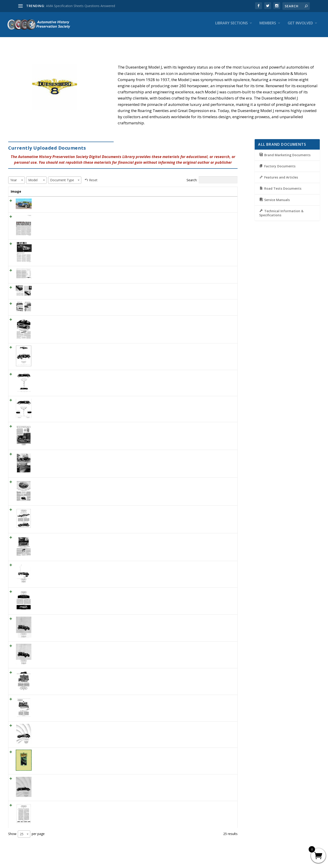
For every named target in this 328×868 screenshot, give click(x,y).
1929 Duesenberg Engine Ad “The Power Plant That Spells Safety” (80, 673)
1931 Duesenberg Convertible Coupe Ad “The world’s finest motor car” (83, 401)
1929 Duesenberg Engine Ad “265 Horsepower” (66, 700)
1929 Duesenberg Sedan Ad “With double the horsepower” (74, 619)
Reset (93, 176)
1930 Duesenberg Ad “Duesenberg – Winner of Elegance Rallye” (78, 482)
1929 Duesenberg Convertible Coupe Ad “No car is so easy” (75, 779)
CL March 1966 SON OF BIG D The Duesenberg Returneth (74, 244)
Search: (212, 176)
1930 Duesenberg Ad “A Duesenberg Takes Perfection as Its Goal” (80, 538)
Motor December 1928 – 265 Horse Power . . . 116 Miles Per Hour (80, 304)
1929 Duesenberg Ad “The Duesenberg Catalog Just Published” (77, 806)
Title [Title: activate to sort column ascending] (35, 187)
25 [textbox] (22, 834)
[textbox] (15, 176)
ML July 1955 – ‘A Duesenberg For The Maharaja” (68, 288)
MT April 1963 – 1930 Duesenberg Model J (62, 271)
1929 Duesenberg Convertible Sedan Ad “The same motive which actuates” (87, 726)
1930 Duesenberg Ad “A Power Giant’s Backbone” (68, 510)
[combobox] (17, 176)
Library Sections (232, 27)
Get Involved (300, 27)
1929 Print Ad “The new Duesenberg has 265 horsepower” (74, 566)
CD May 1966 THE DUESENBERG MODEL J (63, 217)
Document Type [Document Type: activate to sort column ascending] (192, 190)
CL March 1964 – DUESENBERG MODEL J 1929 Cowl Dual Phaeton (81, 201)
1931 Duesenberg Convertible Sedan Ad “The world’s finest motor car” (83, 375)
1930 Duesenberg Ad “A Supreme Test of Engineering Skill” (74, 320)
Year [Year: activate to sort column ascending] (154, 187)
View (226, 203)
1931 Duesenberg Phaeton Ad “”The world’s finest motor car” (76, 348)
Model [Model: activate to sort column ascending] (171, 187)
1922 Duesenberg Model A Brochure (58, 752)
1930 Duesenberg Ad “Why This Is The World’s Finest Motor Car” (79, 427)
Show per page (26, 835)
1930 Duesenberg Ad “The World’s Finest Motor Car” (70, 455)
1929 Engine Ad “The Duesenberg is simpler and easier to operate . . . (82, 592)
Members (268, 27)
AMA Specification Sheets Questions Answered (81, 6)
